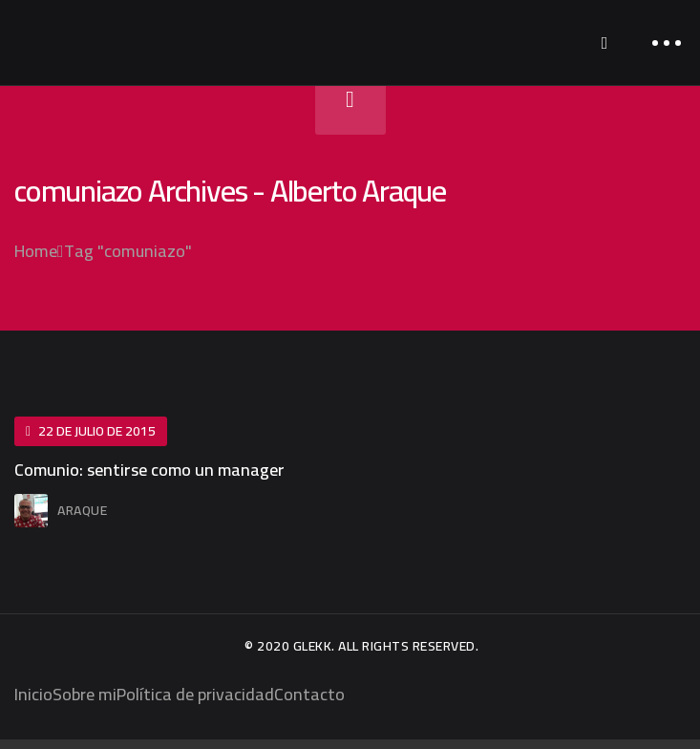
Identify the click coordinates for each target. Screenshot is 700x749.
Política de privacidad (195, 694)
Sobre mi (85, 694)
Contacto (309, 694)
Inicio (33, 694)
